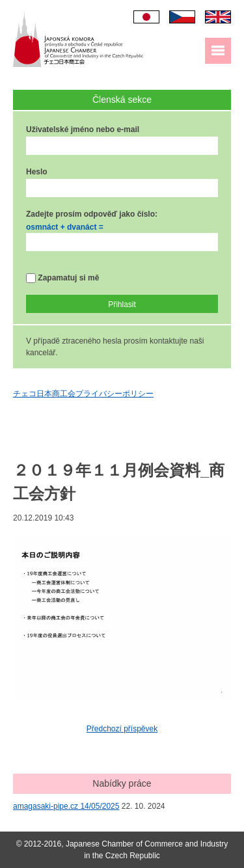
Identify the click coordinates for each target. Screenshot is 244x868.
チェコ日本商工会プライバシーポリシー (83, 394)
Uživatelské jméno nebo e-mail (83, 129)
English (218, 17)
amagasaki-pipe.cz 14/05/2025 (66, 806)
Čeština (182, 17)
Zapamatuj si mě (62, 278)
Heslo (37, 172)
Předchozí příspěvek (122, 729)
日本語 (146, 17)
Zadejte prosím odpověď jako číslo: (92, 214)
